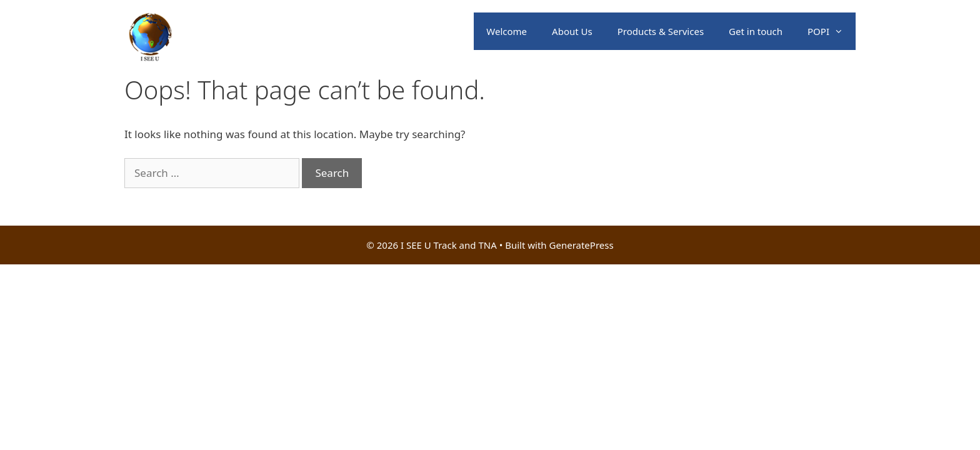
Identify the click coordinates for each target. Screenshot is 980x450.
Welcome (507, 31)
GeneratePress (582, 245)
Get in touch (756, 31)
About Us (572, 31)
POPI (832, 31)
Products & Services (661, 31)
